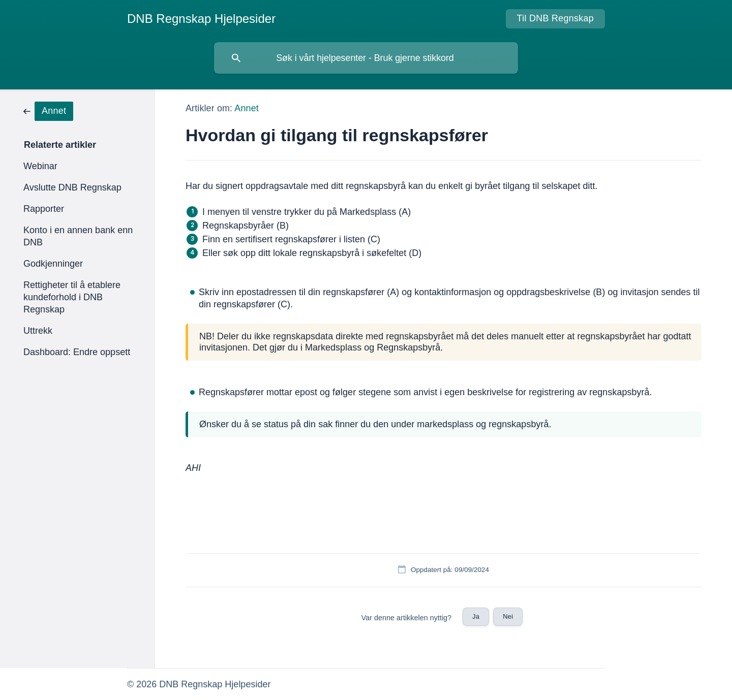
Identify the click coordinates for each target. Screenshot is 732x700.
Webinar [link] (40, 166)
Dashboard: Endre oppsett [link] (77, 352)
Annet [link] (247, 108)
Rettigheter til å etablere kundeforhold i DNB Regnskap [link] (72, 297)
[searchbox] (366, 58)
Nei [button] (508, 616)
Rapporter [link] (44, 209)
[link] (48, 110)
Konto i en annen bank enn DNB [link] (78, 236)
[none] (201, 19)
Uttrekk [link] (38, 331)
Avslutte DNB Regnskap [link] (72, 187)
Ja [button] (476, 616)
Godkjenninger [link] (53, 264)
